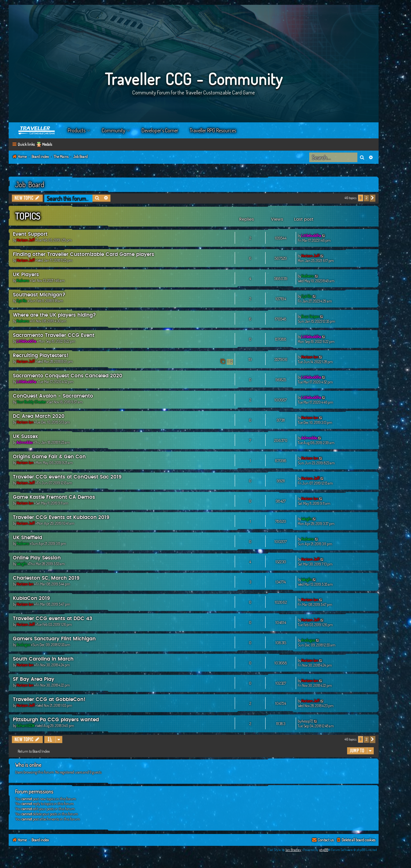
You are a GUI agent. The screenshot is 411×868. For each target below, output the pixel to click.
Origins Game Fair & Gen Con (49, 457)
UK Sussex (25, 437)
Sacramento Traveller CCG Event (54, 335)
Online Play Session (37, 558)
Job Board (30, 184)
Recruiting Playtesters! (41, 356)
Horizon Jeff (26, 240)
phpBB (324, 850)
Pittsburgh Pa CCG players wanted (56, 720)
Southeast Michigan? (39, 295)
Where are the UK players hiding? (54, 315)
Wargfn (306, 519)
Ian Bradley (293, 850)
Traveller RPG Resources (213, 130)
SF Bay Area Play (34, 679)
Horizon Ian (310, 357)
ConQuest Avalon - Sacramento (53, 396)
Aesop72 (307, 721)
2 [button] (366, 198)
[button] (372, 198)
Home (37, 130)
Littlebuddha (311, 236)
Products (77, 130)
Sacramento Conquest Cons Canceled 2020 (68, 376)
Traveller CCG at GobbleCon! (49, 700)
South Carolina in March (43, 659)
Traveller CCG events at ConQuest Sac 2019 (67, 477)
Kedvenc (23, 281)
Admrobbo (24, 442)
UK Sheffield (27, 538)
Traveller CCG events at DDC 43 (52, 619)
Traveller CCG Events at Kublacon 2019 (61, 517)
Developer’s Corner (160, 130)
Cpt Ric (22, 301)
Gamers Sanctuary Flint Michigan (54, 639)
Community (114, 130)
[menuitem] (356, 840)
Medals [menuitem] (47, 144)
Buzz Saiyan (310, 316)
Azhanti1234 (25, 726)
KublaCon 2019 (31, 598)
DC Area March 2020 (39, 416)
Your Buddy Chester (31, 402)
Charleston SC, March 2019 (46, 578)
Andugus (23, 645)
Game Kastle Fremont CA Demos (54, 497)
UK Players (26, 275)
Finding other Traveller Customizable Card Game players (83, 254)
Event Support (30, 234)
